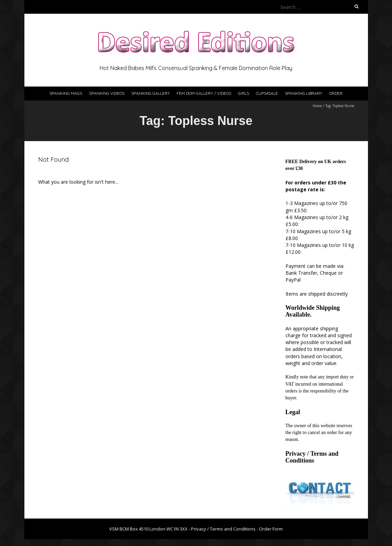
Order (336, 93)
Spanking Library (304, 93)
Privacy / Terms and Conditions (312, 457)
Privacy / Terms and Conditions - (225, 529)
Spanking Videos (107, 93)
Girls (244, 93)
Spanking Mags (66, 93)
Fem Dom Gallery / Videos (204, 93)
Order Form (271, 529)
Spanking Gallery (150, 93)
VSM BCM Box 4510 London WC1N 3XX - (150, 529)
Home (317, 106)
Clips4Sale (267, 93)
